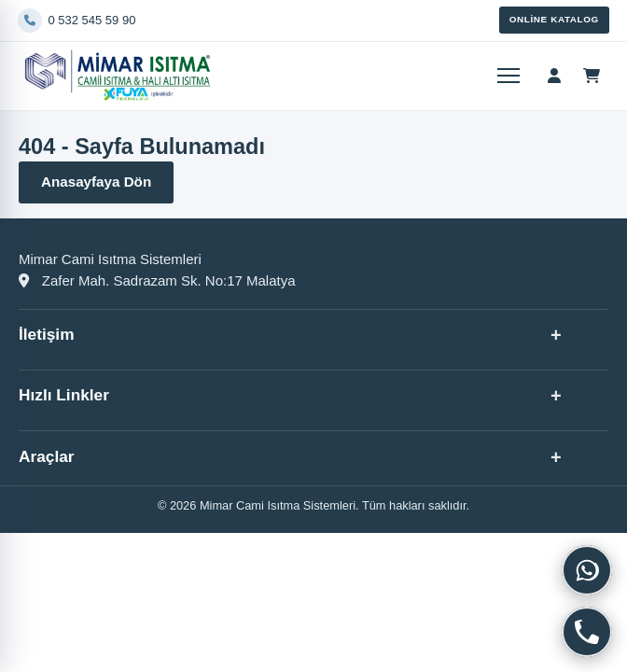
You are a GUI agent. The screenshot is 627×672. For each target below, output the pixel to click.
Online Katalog (554, 19)
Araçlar (47, 456)
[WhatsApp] (587, 570)
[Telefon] (255, 21)
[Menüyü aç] (507, 76)
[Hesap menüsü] (554, 76)
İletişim (47, 334)
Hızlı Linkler (64, 395)
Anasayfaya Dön (96, 182)
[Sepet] (592, 76)
